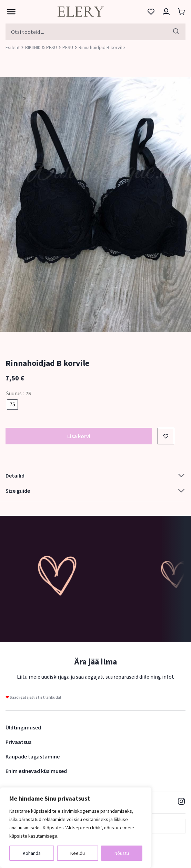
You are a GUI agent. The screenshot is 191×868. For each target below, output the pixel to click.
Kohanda (32, 853)
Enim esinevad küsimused (36, 771)
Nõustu (122, 853)
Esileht (13, 47)
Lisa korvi (79, 436)
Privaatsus (18, 742)
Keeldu (78, 853)
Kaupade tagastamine (33, 756)
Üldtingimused (23, 727)
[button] (166, 436)
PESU (68, 47)
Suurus (14, 393)
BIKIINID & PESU (41, 47)
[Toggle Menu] (10, 12)
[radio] (12, 405)
